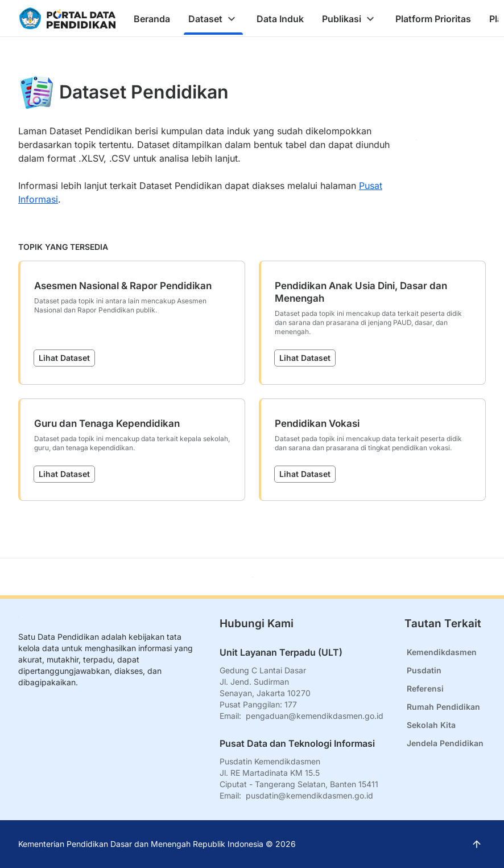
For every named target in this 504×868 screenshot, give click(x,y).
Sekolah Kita (431, 725)
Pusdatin (424, 670)
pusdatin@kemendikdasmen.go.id (309, 795)
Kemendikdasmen (442, 652)
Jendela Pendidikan (445, 743)
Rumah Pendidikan (443, 707)
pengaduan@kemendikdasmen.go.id (315, 716)
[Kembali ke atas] (252, 577)
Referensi (425, 688)
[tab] (152, 19)
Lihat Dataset (64, 358)
